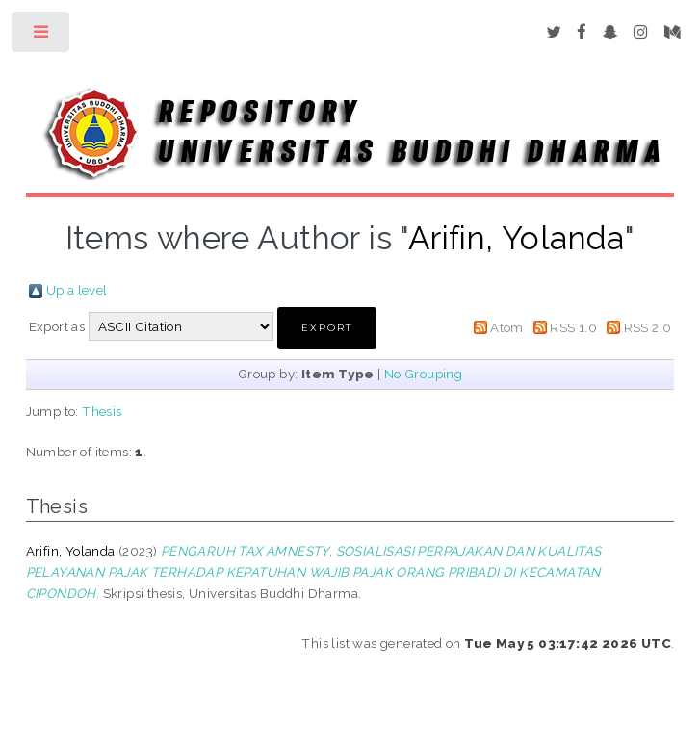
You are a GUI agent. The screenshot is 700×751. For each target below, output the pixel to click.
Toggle (42, 36)
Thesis (102, 411)
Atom (507, 327)
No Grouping (423, 374)
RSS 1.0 (573, 327)
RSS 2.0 (648, 327)
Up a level (77, 290)
